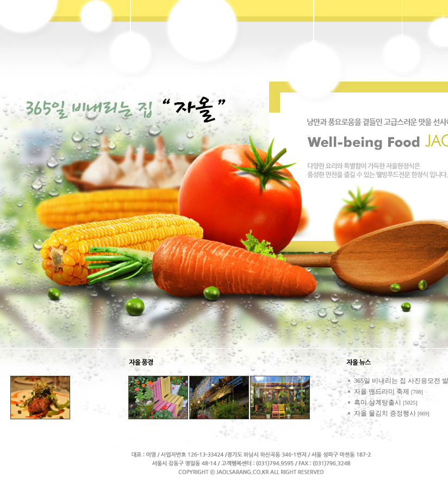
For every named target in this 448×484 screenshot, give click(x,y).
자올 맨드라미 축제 (382, 392)
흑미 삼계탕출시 (378, 402)
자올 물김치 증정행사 (385, 413)
